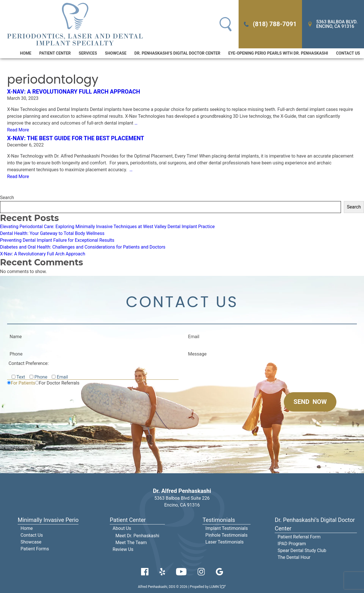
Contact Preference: (29, 363)
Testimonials (219, 520)
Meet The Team (131, 543)
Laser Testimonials (225, 542)
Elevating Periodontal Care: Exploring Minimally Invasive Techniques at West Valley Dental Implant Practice (107, 227)
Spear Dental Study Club (302, 550)
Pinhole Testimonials (226, 535)
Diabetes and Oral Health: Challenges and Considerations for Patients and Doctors (83, 247)
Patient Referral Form (299, 537)
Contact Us (348, 53)
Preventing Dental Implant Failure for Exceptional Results (57, 240)
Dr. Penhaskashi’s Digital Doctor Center (177, 53)
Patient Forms (35, 549)
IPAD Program (292, 544)
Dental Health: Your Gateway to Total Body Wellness (52, 233)
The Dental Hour (294, 557)
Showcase (116, 53)
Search (7, 198)
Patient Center (55, 53)
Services (88, 53)
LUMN (218, 587)
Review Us (123, 549)
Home (26, 53)
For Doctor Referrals (59, 383)
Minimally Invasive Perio (48, 520)
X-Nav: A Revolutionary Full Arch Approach (74, 92)
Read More (18, 130)
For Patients (23, 383)
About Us (122, 528)
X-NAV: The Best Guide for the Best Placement (76, 138)
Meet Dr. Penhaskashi (137, 536)
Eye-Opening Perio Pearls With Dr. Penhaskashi (278, 53)
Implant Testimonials (227, 528)
